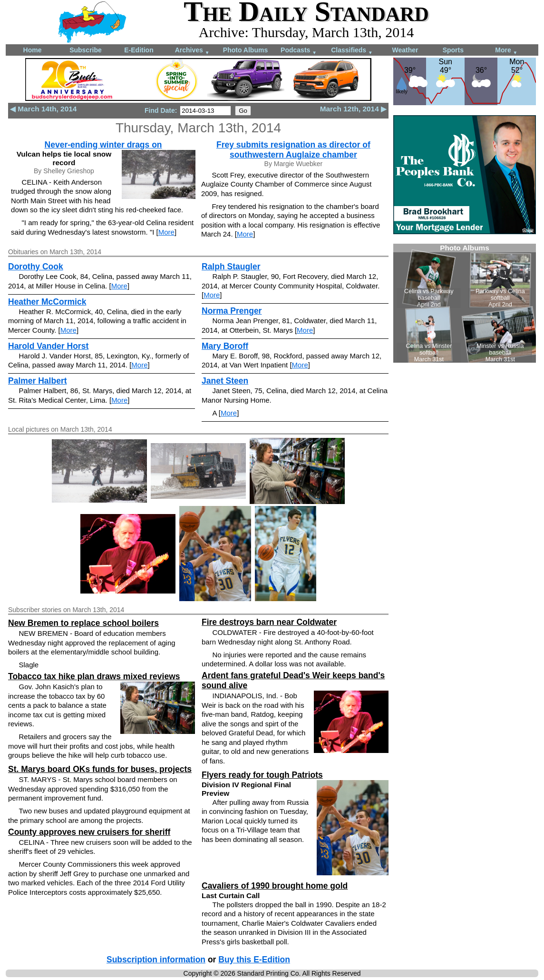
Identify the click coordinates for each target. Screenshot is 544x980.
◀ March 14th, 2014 (43, 109)
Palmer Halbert (38, 381)
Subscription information (156, 960)
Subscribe (86, 50)
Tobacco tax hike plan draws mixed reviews (94, 676)
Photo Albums (245, 50)
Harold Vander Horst (48, 346)
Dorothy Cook (36, 267)
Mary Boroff (225, 346)
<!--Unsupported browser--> (465, 303)
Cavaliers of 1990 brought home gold (275, 886)
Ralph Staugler (231, 267)
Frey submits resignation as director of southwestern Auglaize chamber (293, 150)
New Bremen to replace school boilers (83, 623)
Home (33, 50)
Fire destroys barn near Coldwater (269, 622)
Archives (192, 51)
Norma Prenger (232, 311)
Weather (405, 50)
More (506, 51)
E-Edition (139, 50)
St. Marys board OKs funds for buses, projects (100, 769)
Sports (453, 50)
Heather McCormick (47, 302)
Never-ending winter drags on (103, 145)
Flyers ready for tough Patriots (262, 775)
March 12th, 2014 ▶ (353, 109)
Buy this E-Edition (254, 960)
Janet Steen (225, 381)
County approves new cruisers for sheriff (89, 832)
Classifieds (352, 51)
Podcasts (299, 51)
